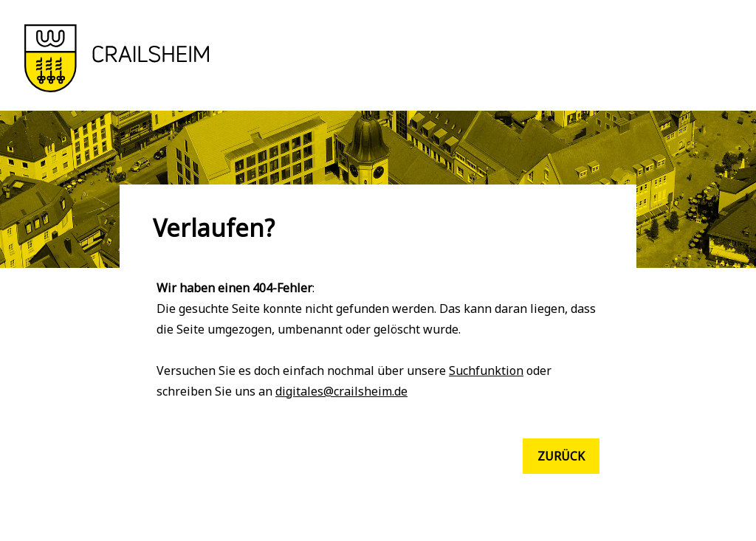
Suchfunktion (486, 371)
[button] (117, 88)
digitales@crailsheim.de (341, 391)
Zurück (561, 456)
